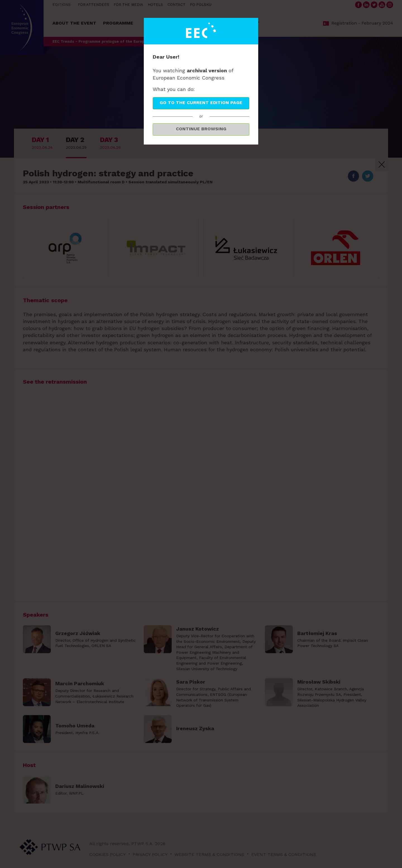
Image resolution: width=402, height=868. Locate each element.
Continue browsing (201, 129)
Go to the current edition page (201, 103)
